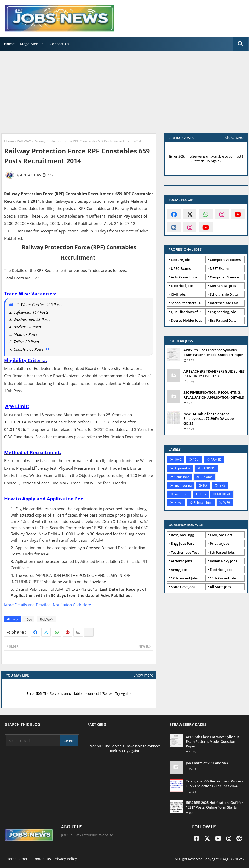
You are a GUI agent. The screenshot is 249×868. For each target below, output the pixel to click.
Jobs (203, 494)
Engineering (183, 485)
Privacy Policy (65, 859)
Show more (143, 675)
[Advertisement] (124, 93)
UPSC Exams (181, 268)
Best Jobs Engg (182, 535)
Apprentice (182, 468)
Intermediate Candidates (227, 303)
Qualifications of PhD (188, 312)
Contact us (42, 859)
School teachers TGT (187, 303)
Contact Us (59, 44)
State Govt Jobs (183, 587)
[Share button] (89, 632)
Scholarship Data (224, 294)
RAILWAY (24, 141)
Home (9, 44)
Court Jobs (182, 477)
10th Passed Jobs (223, 578)
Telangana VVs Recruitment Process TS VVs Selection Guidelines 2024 (214, 783)
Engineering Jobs (223, 312)
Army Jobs (179, 570)
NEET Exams (219, 268)
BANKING (208, 468)
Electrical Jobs (182, 286)
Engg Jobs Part (182, 543)
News (178, 503)
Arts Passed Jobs (184, 277)
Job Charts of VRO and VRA (207, 763)
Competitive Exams (225, 260)
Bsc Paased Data (223, 320)
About (25, 859)
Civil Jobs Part (221, 535)
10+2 (178, 460)
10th (28, 619)
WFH (227, 503)
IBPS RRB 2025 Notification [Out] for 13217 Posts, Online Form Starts (215, 805)
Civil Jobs (178, 294)
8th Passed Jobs (222, 552)
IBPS (222, 485)
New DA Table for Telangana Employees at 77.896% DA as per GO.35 (209, 418)
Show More (235, 138)
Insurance (181, 494)
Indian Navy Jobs (223, 561)
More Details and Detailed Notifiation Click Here (48, 605)
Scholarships (203, 503)
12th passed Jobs (184, 578)
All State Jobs (220, 587)
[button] (240, 44)
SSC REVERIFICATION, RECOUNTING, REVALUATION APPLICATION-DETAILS (214, 395)
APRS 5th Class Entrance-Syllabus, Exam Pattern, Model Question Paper (213, 352)
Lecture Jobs (181, 260)
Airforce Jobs (181, 561)
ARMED (216, 460)
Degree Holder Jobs (186, 320)
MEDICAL (224, 494)
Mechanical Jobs (223, 286)
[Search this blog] (33, 741)
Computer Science (224, 277)
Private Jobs (219, 543)
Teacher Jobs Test (185, 552)
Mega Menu (30, 44)
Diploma (207, 477)
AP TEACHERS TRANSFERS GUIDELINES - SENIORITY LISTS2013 (214, 374)
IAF (205, 485)
